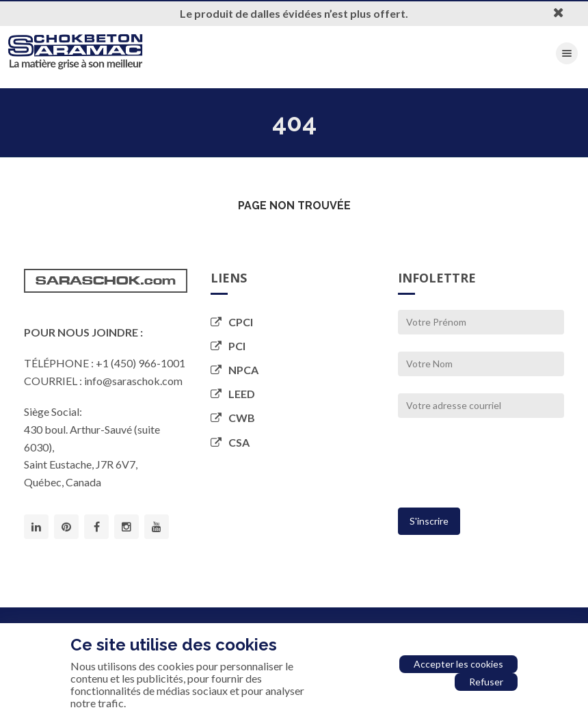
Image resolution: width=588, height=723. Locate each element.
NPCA (235, 370)
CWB (233, 418)
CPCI (232, 322)
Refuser (486, 682)
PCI (228, 346)
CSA (230, 442)
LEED (233, 394)
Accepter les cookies (458, 664)
